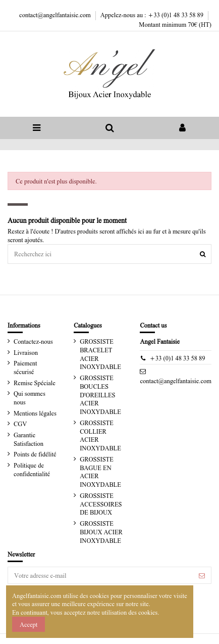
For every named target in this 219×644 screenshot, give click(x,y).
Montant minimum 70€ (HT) (175, 24)
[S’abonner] (202, 575)
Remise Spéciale (35, 383)
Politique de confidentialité (32, 469)
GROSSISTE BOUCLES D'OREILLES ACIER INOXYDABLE (100, 395)
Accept (29, 624)
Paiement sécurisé (25, 367)
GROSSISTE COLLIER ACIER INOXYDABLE (100, 435)
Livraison (26, 352)
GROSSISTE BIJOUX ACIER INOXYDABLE (101, 532)
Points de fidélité (35, 454)
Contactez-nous (33, 341)
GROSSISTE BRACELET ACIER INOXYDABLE (100, 354)
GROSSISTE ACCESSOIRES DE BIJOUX (101, 504)
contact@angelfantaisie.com (56, 15)
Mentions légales (35, 413)
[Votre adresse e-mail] (100, 575)
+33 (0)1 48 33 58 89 (177, 358)
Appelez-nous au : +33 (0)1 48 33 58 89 (153, 15)
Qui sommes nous (30, 398)
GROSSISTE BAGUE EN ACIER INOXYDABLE (100, 472)
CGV (20, 424)
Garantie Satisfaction (29, 439)
